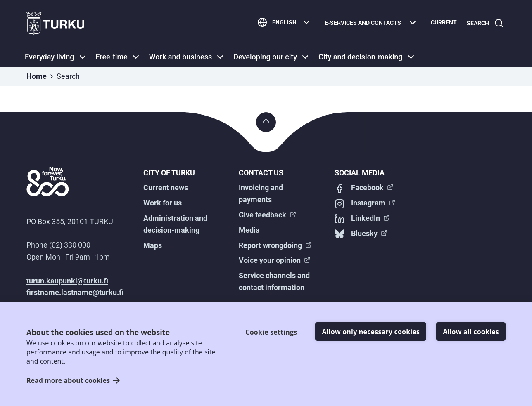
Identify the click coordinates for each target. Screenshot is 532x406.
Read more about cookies (68, 381)
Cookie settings (271, 332)
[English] (281, 23)
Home (37, 76)
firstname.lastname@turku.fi (75, 292)
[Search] (484, 23)
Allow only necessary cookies (371, 332)
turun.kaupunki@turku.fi (67, 281)
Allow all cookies (471, 332)
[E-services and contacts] (368, 23)
